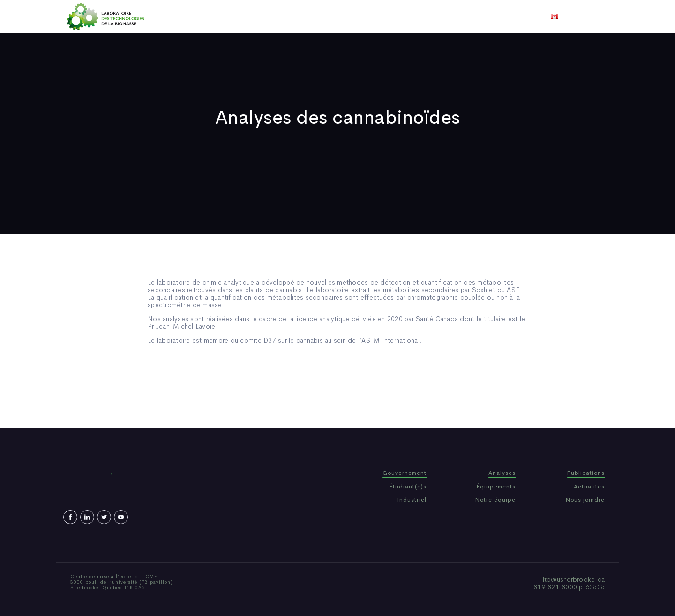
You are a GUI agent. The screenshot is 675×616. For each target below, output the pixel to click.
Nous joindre (454, 16)
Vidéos (411, 16)
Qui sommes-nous (264, 16)
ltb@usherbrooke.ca (574, 579)
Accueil (212, 16)
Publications (324, 16)
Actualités (372, 16)
